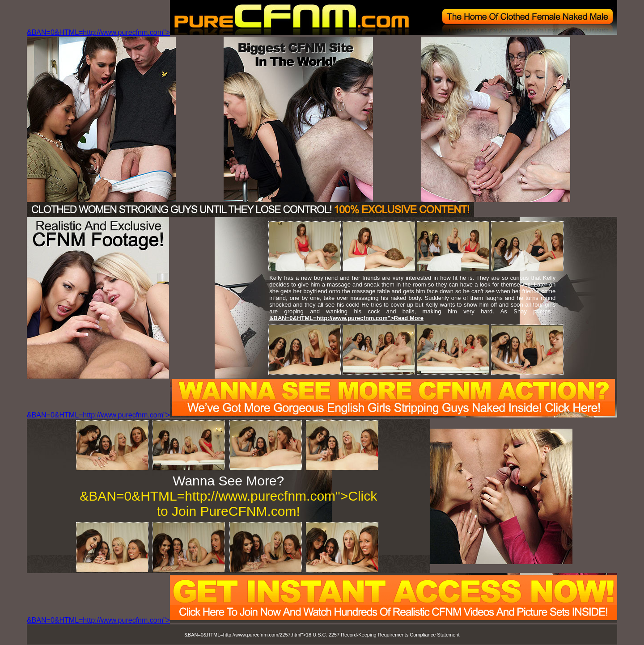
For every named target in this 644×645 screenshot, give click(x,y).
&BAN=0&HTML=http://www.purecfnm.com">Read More (346, 318)
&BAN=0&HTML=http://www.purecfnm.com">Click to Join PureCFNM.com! (228, 504)
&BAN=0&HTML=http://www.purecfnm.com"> (322, 32)
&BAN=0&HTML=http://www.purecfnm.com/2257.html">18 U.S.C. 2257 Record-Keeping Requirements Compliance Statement (322, 635)
